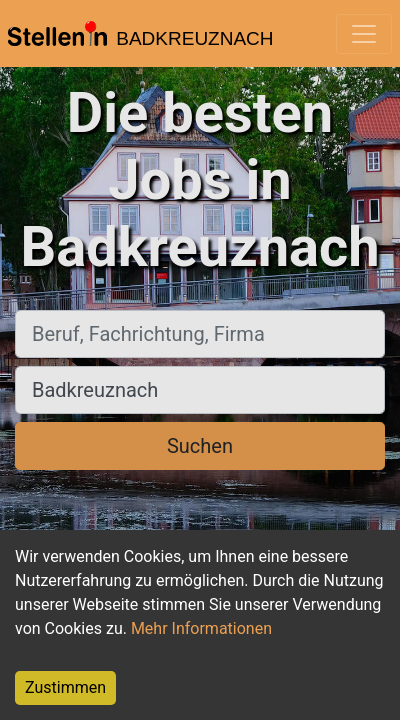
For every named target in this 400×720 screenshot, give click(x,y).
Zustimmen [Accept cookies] (65, 687)
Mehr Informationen (201, 628)
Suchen (200, 446)
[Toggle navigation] (364, 34)
